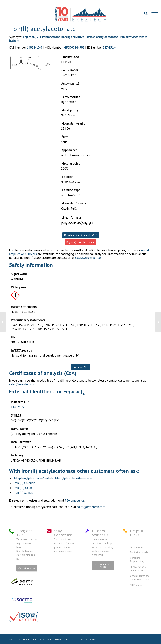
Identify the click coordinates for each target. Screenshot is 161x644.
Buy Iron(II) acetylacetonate (80, 242)
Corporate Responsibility (137, 560)
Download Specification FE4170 (81, 235)
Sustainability (137, 547)
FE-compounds (75, 500)
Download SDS (80, 367)
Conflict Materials (139, 552)
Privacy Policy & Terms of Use (138, 569)
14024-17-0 (34, 48)
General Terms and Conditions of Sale (140, 578)
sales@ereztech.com (89, 258)
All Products (136, 585)
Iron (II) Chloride (24, 483)
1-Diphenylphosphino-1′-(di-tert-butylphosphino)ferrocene (53, 478)
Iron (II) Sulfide (23, 493)
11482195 (17, 407)
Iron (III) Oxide (23, 488)
